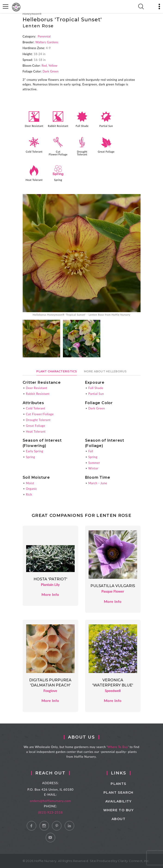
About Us (85, 737)
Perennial (44, 36)
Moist (30, 483)
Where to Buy (127, 810)
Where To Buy (121, 747)
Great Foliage (106, 152)
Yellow (53, 66)
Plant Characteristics (57, 371)
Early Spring (35, 451)
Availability (127, 801)
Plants (127, 784)
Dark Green (51, 71)
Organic (32, 489)
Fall (91, 451)
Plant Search (127, 793)
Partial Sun (106, 126)
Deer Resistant (34, 126)
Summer (94, 463)
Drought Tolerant (82, 153)
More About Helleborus (105, 371)
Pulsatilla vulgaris (113, 586)
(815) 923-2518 (57, 812)
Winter (93, 468)
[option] (82, 256)
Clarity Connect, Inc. (134, 861)
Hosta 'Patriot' (50, 579)
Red (44, 66)
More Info (50, 594)
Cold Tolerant (34, 152)
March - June (98, 483)
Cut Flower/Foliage (58, 153)
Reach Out (56, 773)
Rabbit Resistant (58, 126)
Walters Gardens (47, 42)
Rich (29, 494)
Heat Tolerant (34, 180)
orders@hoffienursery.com (56, 801)
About (127, 819)
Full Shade (82, 126)
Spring (58, 180)
